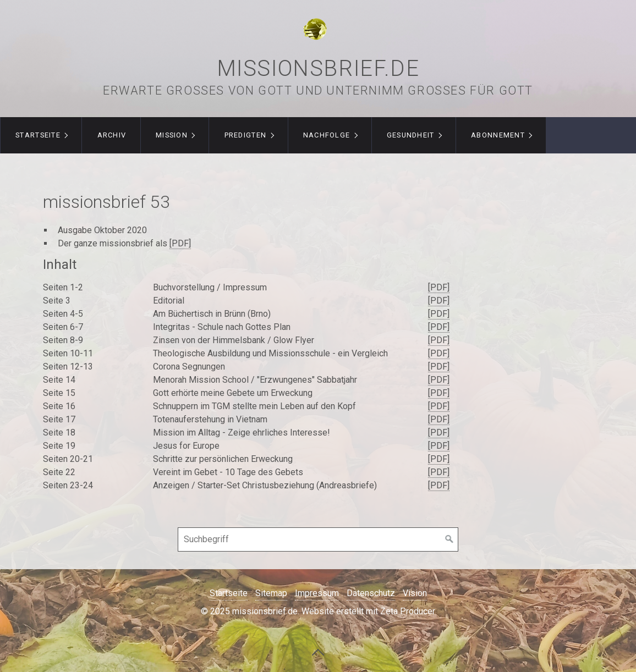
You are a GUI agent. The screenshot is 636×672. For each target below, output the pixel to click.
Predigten (246, 135)
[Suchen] (449, 539)
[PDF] (180, 243)
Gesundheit (411, 135)
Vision (415, 593)
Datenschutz (371, 593)
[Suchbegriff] (318, 539)
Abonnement (498, 135)
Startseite (38, 135)
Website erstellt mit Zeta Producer (368, 611)
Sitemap (271, 593)
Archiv (112, 135)
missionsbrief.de (318, 68)
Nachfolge (327, 135)
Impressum (317, 593)
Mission (172, 135)
